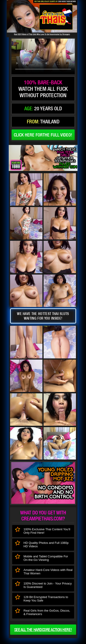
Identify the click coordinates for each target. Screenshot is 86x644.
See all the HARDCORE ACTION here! (43, 630)
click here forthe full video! (43, 135)
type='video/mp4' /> (43, 56)
